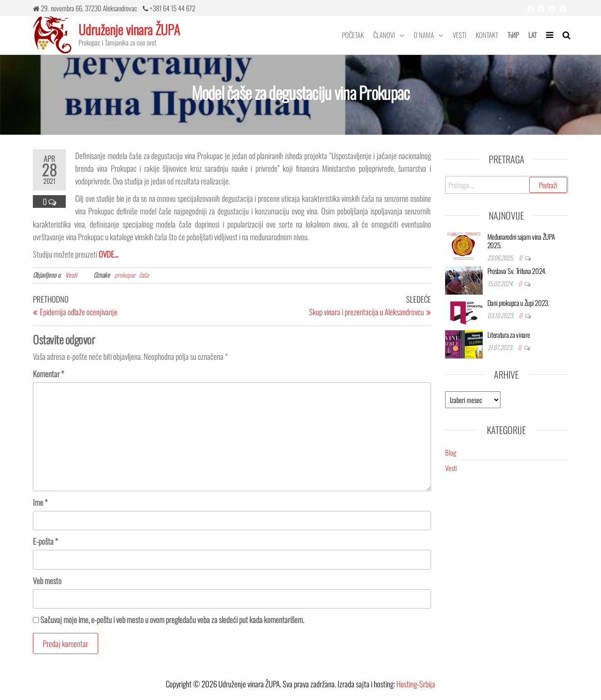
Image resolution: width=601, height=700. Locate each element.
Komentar (48, 374)
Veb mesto (47, 581)
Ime (40, 502)
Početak (353, 35)
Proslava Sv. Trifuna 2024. (517, 271)
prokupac (125, 275)
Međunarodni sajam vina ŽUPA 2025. (521, 241)
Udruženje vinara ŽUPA (129, 29)
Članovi (384, 35)
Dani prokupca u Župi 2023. (518, 303)
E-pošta (45, 541)
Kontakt (487, 35)
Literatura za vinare (509, 335)
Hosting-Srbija (416, 684)
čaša (144, 275)
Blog (451, 452)
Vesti (459, 35)
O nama (424, 35)
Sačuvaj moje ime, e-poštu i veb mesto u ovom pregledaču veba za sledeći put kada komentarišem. (172, 620)
